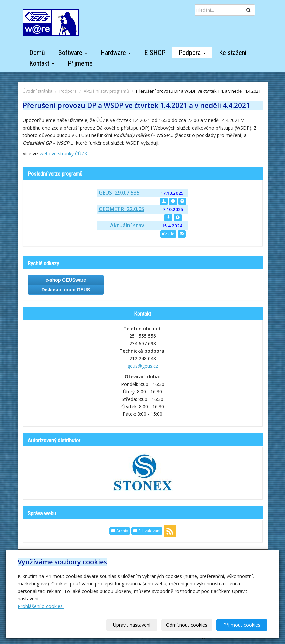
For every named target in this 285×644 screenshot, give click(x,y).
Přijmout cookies (242, 625)
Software (73, 53)
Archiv (120, 531)
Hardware (116, 53)
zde (168, 234)
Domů (37, 53)
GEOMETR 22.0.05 (121, 209)
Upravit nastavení (132, 625)
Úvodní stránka (37, 91)
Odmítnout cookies (187, 625)
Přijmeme (80, 63)
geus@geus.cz (143, 366)
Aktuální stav (127, 225)
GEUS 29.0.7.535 (119, 193)
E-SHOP (155, 53)
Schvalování (147, 531)
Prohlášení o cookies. (41, 606)
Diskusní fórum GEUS (66, 290)
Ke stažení (233, 53)
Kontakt (42, 63)
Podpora (192, 53)
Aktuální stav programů (106, 91)
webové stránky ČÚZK (63, 153)
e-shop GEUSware (66, 280)
